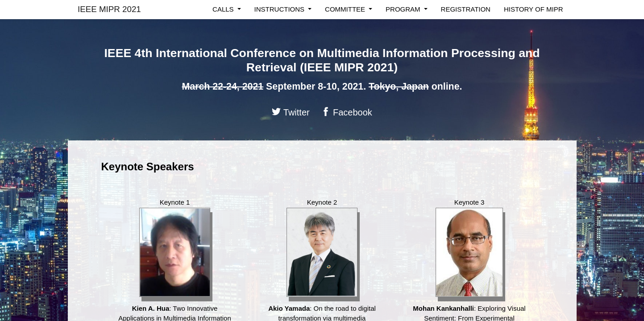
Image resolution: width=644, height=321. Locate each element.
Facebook (347, 112)
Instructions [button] (280, 9)
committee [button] (346, 9)
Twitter (291, 112)
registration (466, 9)
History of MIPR (534, 9)
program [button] (404, 9)
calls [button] (224, 9)
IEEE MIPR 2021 (109, 9)
